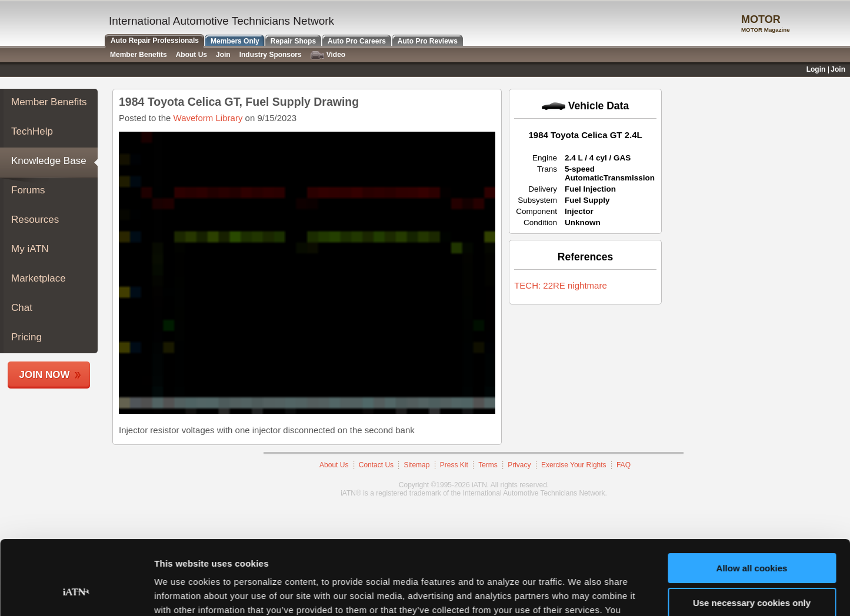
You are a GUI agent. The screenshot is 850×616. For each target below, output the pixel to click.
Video (328, 55)
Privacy (519, 465)
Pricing (26, 337)
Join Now (45, 375)
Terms (488, 465)
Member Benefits (49, 102)
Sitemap (416, 465)
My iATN (30, 249)
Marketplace (39, 278)
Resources (35, 220)
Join (223, 55)
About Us (334, 465)
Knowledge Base (49, 161)
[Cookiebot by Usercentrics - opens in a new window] (76, 593)
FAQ (624, 465)
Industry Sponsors (271, 55)
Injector (579, 211)
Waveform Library (208, 118)
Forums (28, 190)
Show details (181, 593)
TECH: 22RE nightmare (561, 285)
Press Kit (454, 465)
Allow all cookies (752, 505)
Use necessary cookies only (752, 539)
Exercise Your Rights (574, 465)
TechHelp (32, 131)
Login (816, 69)
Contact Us (376, 465)
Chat (22, 308)
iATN (51, 24)
